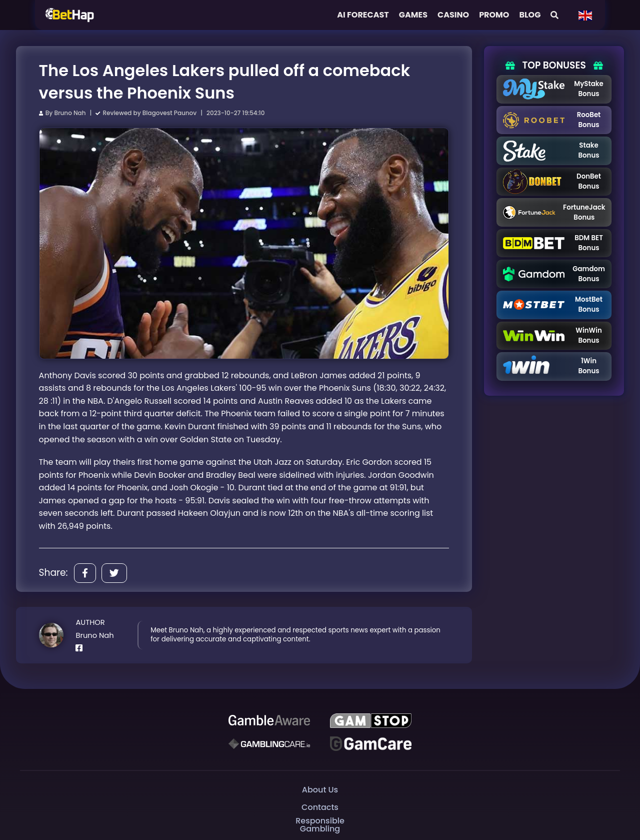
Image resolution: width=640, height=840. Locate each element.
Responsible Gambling (320, 825)
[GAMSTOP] (371, 720)
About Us (320, 789)
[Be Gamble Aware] (269, 720)
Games (413, 15)
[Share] (85, 573)
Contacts (320, 807)
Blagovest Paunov (169, 113)
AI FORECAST (363, 15)
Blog (530, 15)
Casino (453, 15)
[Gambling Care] (269, 743)
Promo (494, 15)
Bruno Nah (70, 113)
